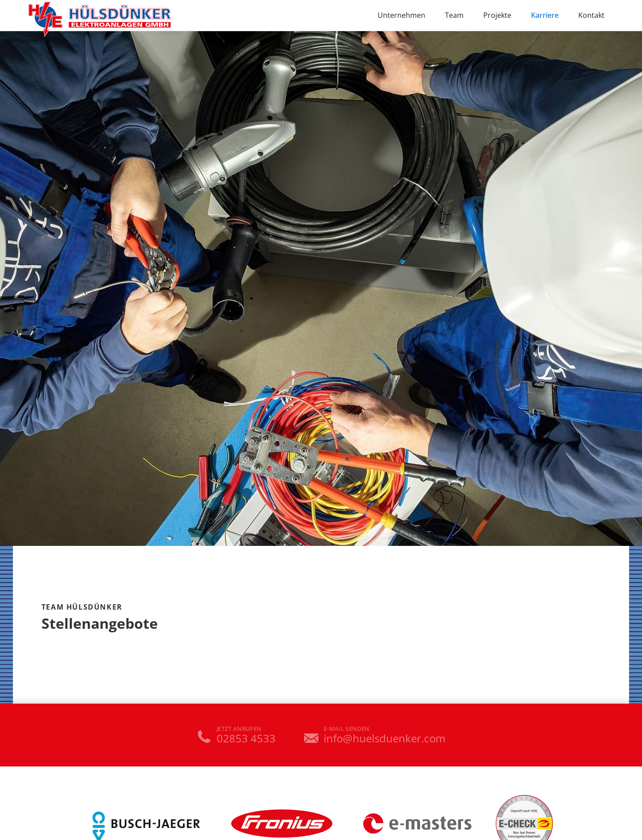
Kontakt (591, 15)
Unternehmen (401, 15)
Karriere (545, 15)
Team (454, 15)
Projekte (497, 15)
